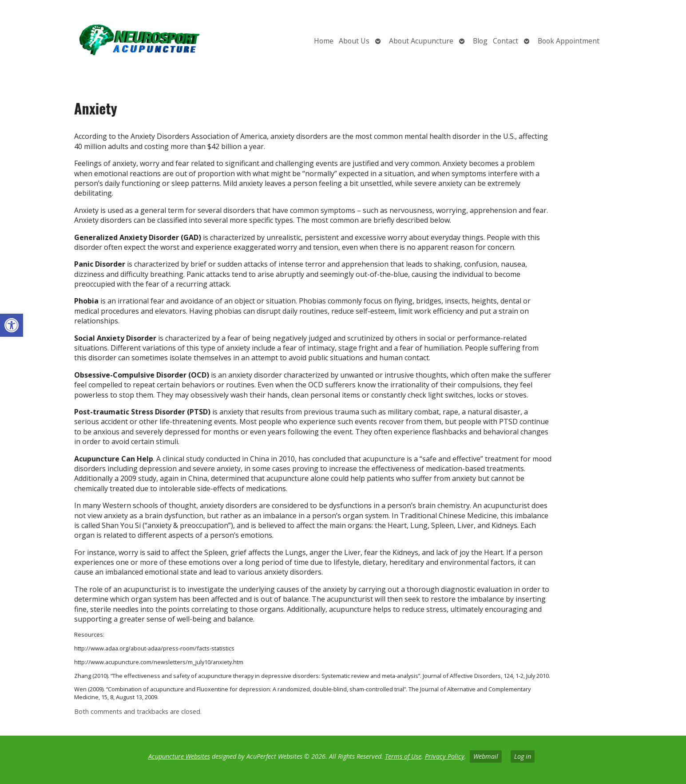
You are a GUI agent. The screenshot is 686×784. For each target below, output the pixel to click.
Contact (506, 41)
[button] (12, 325)
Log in (523, 756)
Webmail (486, 756)
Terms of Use (403, 756)
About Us (354, 41)
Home (324, 41)
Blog (480, 41)
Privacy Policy (445, 756)
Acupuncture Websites (179, 756)
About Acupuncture (421, 41)
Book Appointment (569, 41)
